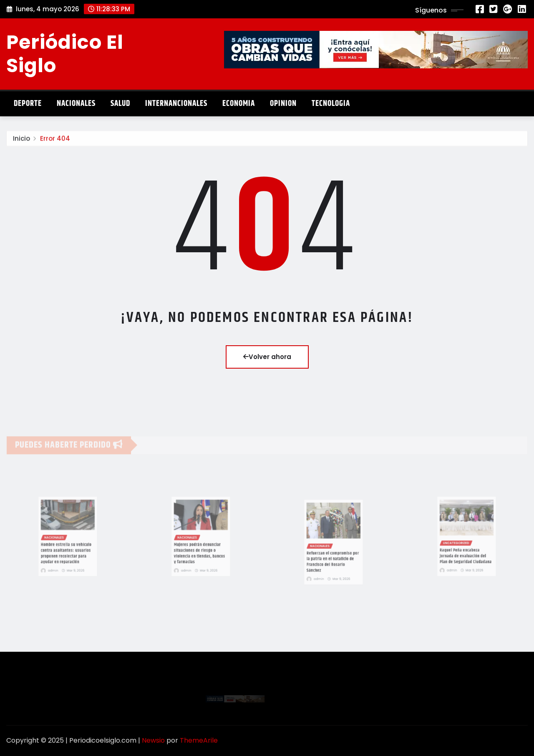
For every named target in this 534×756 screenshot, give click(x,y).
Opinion (283, 104)
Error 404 (55, 142)
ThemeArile (199, 740)
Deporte (28, 104)
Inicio (21, 142)
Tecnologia (331, 104)
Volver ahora (267, 357)
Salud (120, 104)
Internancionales (176, 104)
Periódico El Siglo (65, 54)
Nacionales (76, 104)
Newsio (153, 740)
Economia (239, 104)
